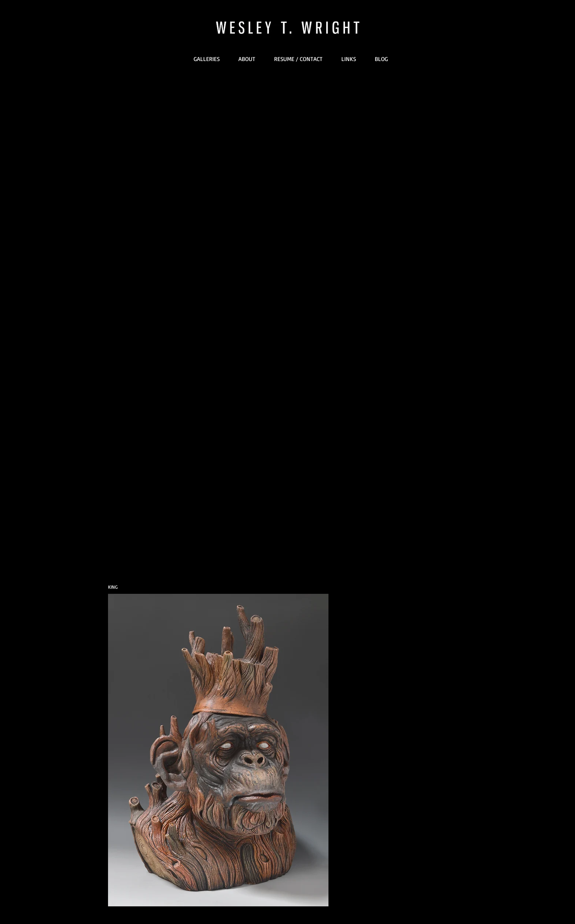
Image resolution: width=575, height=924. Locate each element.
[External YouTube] (288, 176)
